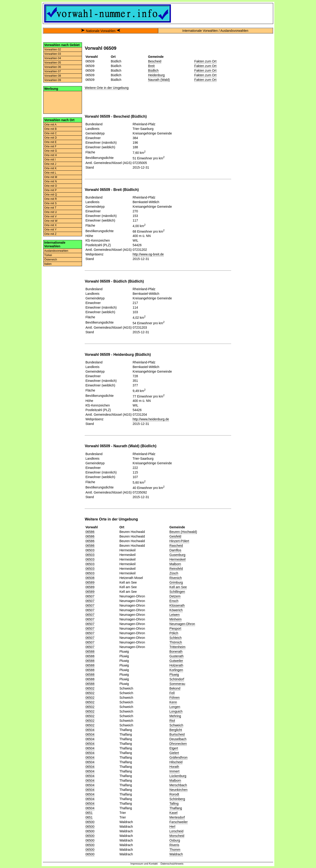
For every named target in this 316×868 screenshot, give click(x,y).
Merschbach (178, 785)
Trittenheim (178, 647)
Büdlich (153, 70)
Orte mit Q (51, 195)
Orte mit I (50, 160)
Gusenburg (177, 555)
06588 (90, 652)
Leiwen (175, 615)
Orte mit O (51, 186)
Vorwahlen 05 (53, 63)
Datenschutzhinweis (172, 864)
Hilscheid (176, 762)
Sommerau (177, 684)
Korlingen (176, 670)
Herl (173, 827)
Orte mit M (51, 177)
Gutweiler (176, 661)
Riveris (174, 845)
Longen (175, 707)
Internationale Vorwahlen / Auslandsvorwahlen (215, 31)
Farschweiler (179, 822)
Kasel (174, 813)
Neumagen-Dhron (182, 624)
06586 (90, 532)
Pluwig (174, 675)
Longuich (176, 711)
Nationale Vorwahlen (101, 31)
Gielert (174, 753)
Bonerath (176, 652)
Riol (172, 721)
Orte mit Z (50, 234)
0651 (89, 813)
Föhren (175, 698)
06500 (90, 822)
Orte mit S (50, 203)
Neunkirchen (179, 790)
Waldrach (176, 854)
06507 (90, 596)
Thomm (175, 850)
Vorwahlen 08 (53, 76)
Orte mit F (50, 146)
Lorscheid (177, 831)
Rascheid (176, 546)
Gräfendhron (179, 757)
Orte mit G (51, 151)
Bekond (175, 688)
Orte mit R (51, 199)
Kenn (173, 702)
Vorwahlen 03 (53, 54)
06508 (90, 578)
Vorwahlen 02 (53, 50)
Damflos (175, 550)
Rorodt (174, 794)
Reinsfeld (176, 569)
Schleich (176, 638)
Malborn (175, 564)
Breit (151, 66)
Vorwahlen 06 (53, 67)
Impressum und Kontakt (144, 864)
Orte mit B (50, 129)
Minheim (176, 619)
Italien (48, 264)
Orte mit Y (50, 230)
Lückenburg (178, 776)
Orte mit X (50, 225)
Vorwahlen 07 (53, 71)
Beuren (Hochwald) (183, 532)
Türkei (48, 255)
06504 (90, 730)
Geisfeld (175, 536)
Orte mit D (51, 138)
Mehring (175, 716)
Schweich (176, 725)
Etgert (174, 748)
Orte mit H (51, 155)
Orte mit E (50, 142)
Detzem (175, 596)
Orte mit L (50, 173)
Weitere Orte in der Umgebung (107, 88)
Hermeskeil (178, 559)
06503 (90, 550)
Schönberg (177, 799)
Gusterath (177, 656)
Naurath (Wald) (159, 80)
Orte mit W (51, 221)
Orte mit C (51, 133)
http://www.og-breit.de (148, 254)
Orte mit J (50, 164)
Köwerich (176, 610)
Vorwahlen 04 (53, 58)
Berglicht (176, 730)
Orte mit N (51, 181)
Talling (174, 804)
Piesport (175, 628)
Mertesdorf (177, 817)
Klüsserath (177, 605)
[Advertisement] (63, 102)
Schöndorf (177, 679)
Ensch (174, 601)
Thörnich (176, 642)
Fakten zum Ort (205, 61)
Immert (175, 771)
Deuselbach (178, 739)
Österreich (51, 260)
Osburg (175, 840)
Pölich (174, 633)
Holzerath (176, 665)
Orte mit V (50, 216)
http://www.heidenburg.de (151, 419)
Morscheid (177, 836)
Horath (174, 767)
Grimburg (176, 582)
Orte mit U (51, 212)
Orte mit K (50, 168)
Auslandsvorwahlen (56, 251)
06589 (90, 582)
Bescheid (155, 61)
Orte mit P (50, 190)
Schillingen (177, 592)
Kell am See (178, 587)
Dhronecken (178, 744)
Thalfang (176, 808)
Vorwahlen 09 (53, 80)
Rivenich (176, 578)
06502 (90, 688)
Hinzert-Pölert (179, 541)
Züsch (174, 573)
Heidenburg (156, 75)
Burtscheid (177, 734)
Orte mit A (50, 125)
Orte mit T (50, 208)
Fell (172, 693)
